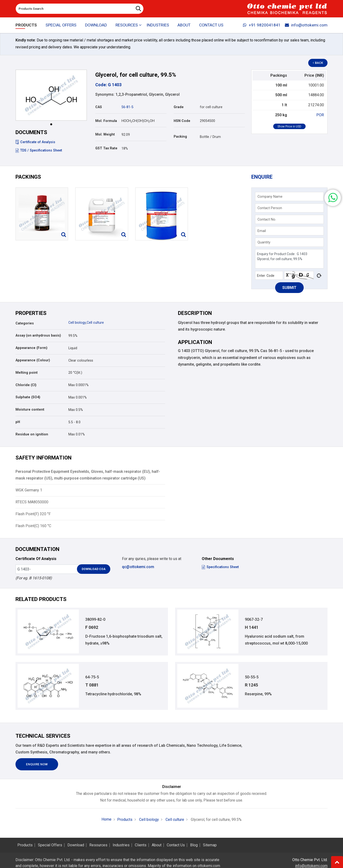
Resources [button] (127, 25)
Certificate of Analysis (35, 142)
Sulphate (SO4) (28, 397)
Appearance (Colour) (33, 360)
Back (318, 63)
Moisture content (30, 410)
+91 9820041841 (262, 25)
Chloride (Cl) (26, 385)
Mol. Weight (105, 134)
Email (262, 231)
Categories (25, 323)
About (184, 25)
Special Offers (61, 25)
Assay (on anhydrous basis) (38, 336)
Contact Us (211, 25)
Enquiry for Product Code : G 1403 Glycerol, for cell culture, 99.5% (289, 259)
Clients (141, 845)
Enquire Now (37, 765)
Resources (98, 845)
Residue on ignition (32, 434)
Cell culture (95, 323)
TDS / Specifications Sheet (39, 150)
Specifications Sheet (220, 567)
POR (320, 115)
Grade (179, 107)
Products (26, 25)
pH (18, 422)
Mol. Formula (106, 121)
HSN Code (182, 121)
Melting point (27, 373)
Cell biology (77, 323)
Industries (158, 25)
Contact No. (267, 219)
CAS (99, 107)
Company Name (270, 197)
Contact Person (270, 208)
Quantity (264, 242)
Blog (194, 845)
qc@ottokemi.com (138, 567)
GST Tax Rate (106, 148)
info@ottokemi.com (306, 25)
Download (96, 25)
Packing (180, 137)
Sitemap (210, 845)
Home (106, 820)
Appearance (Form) (31, 348)
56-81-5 (127, 107)
